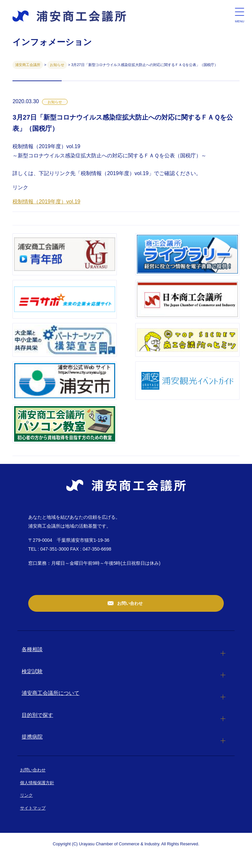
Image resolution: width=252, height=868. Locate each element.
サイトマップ (33, 808)
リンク (26, 795)
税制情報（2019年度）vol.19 (46, 202)
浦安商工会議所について (51, 693)
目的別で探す (37, 715)
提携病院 (32, 737)
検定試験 (32, 671)
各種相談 (32, 649)
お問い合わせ (130, 603)
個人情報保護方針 (37, 783)
